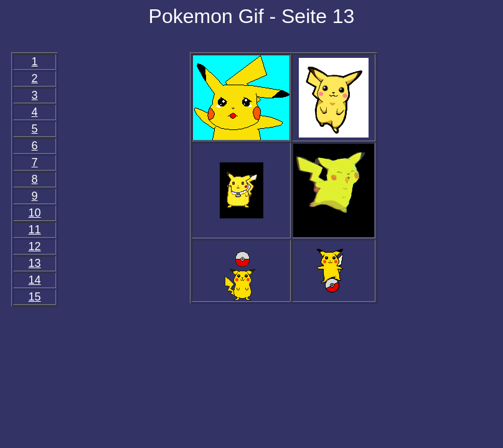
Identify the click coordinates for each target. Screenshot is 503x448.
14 (35, 280)
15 (35, 297)
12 (35, 246)
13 (35, 263)
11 (35, 230)
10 (35, 213)
